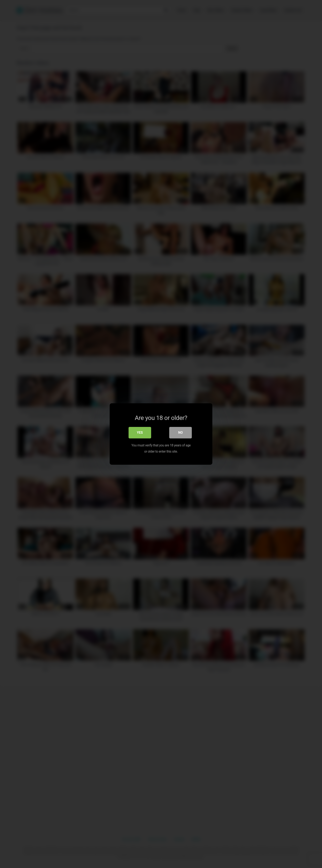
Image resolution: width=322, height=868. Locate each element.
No (181, 433)
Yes (140, 433)
